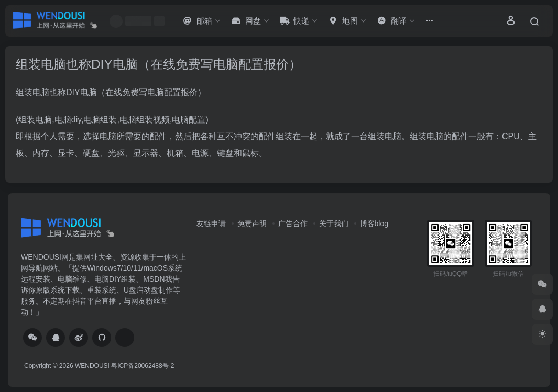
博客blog (374, 223)
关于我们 (334, 223)
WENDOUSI (92, 366)
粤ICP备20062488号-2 (143, 366)
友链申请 (211, 223)
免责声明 (252, 223)
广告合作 (293, 223)
